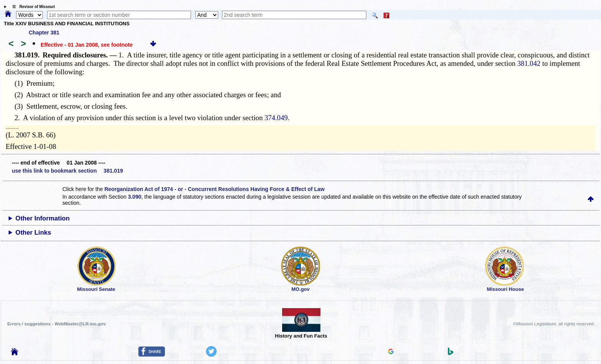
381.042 (529, 63)
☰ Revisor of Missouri (32, 7)
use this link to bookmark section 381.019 (67, 171)
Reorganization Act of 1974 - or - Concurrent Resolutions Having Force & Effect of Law (215, 189)
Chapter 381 (44, 33)
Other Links (33, 233)
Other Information (42, 218)
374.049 (276, 118)
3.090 (135, 197)
